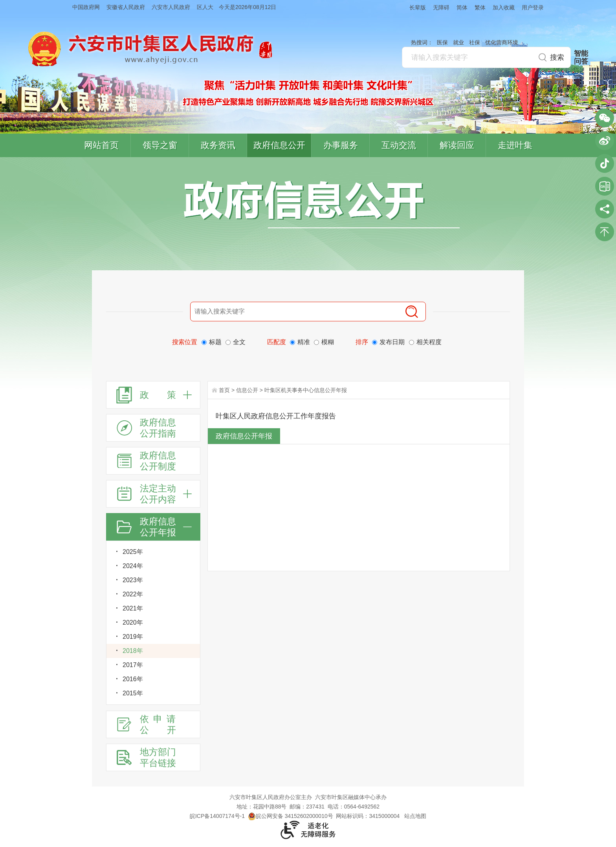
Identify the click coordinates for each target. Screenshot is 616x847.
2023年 (133, 580)
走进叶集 (515, 145)
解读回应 (457, 145)
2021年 (133, 608)
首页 (224, 390)
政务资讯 (218, 145)
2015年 (133, 693)
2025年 (133, 552)
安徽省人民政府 (126, 7)
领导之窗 (160, 145)
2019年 (133, 637)
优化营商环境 (502, 42)
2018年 (133, 651)
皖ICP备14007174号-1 (217, 816)
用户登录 (533, 7)
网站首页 (101, 145)
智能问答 (581, 57)
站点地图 (415, 816)
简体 (462, 7)
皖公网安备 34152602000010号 (291, 816)
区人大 (205, 7)
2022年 (133, 594)
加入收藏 (504, 7)
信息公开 (247, 390)
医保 (442, 42)
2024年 (133, 566)
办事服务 (341, 145)
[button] (414, 7)
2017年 (133, 665)
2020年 (133, 622)
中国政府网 (86, 7)
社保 (475, 42)
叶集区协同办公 (605, 186)
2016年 (133, 679)
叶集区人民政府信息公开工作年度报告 (276, 416)
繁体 (480, 7)
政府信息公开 (279, 145)
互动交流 (399, 145)
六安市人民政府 (171, 7)
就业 (458, 42)
